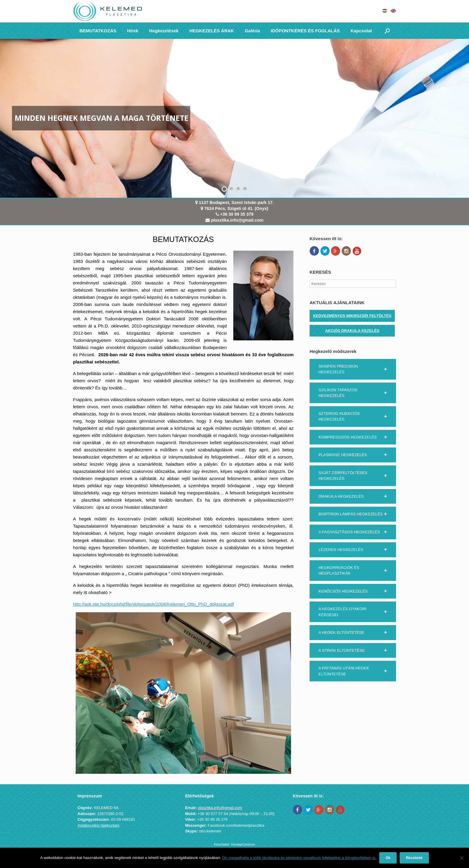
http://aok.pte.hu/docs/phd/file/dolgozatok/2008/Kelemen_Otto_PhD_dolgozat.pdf (153, 604)
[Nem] (462, 858)
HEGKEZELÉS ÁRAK (212, 31)
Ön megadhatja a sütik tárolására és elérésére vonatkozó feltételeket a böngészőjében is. (299, 858)
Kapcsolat (361, 31)
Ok (388, 858)
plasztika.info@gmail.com (237, 220)
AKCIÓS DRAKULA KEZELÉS (352, 331)
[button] (353, 369)
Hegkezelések (164, 31)
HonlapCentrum (243, 844)
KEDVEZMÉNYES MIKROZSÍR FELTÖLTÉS (352, 316)
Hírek (133, 31)
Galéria (252, 31)
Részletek (414, 858)
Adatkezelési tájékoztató (98, 825)
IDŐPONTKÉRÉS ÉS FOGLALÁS (305, 31)
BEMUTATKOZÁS (98, 31)
